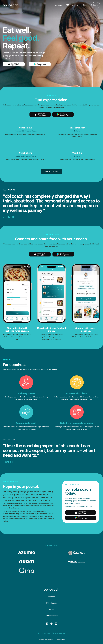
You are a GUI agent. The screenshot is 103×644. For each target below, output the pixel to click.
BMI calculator (72, 5)
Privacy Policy (60, 639)
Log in (96, 5)
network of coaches (24, 105)
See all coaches (51, 171)
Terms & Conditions (45, 639)
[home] (11, 5)
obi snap (58, 5)
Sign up (86, 5)
